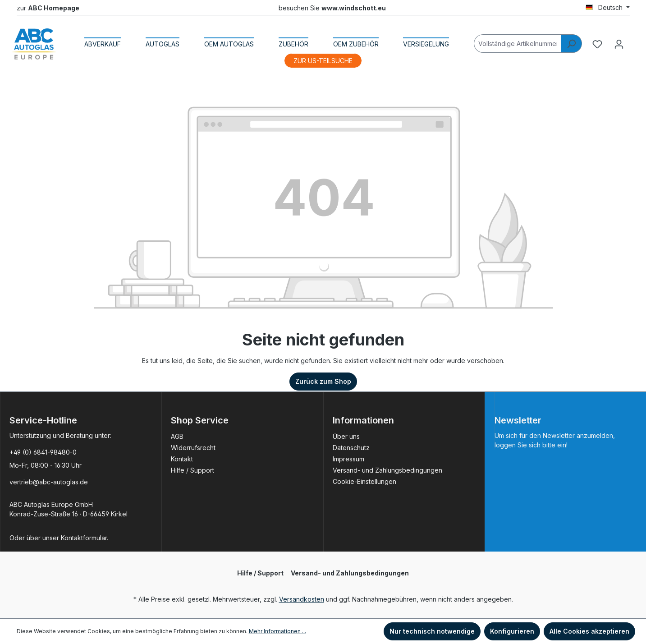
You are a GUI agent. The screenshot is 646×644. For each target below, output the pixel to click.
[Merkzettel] (597, 44)
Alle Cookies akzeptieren (589, 631)
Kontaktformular (84, 538)
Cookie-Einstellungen (364, 481)
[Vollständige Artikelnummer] (518, 44)
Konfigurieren (512, 631)
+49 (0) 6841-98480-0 (43, 452)
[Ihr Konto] (619, 44)
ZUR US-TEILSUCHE (323, 61)
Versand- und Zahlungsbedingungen (387, 470)
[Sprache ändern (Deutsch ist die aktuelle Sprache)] (608, 8)
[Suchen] (571, 44)
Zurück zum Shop (323, 381)
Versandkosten (302, 599)
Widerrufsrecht (193, 448)
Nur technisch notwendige (432, 631)
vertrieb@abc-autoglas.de (49, 482)
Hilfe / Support (192, 470)
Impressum (348, 459)
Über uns (346, 436)
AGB (177, 436)
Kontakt (182, 459)
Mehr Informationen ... (277, 631)
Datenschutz (351, 448)
